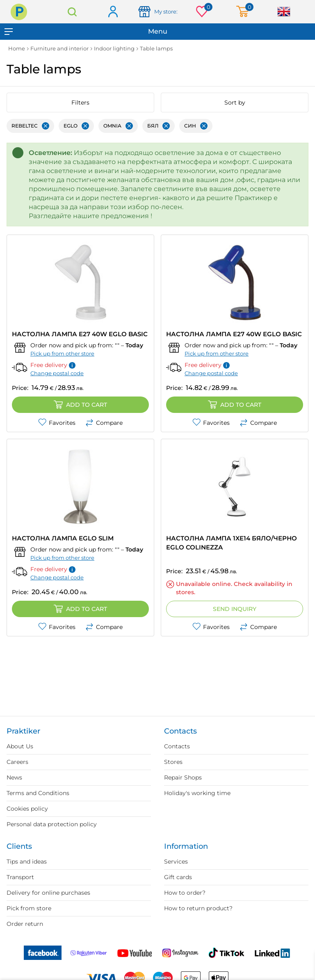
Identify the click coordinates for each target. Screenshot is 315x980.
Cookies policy (27, 809)
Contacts (177, 746)
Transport (20, 877)
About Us (20, 746)
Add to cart (80, 405)
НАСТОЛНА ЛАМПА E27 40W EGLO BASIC (80, 334)
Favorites (57, 423)
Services (176, 861)
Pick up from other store (62, 353)
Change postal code (57, 373)
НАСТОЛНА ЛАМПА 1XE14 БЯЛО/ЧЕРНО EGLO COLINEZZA (232, 543)
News (14, 777)
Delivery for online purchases (48, 893)
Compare (104, 423)
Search (72, 12)
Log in (113, 12)
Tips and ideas (27, 861)
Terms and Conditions (38, 793)
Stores (173, 762)
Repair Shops (183, 777)
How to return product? (198, 908)
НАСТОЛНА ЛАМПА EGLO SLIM (63, 538)
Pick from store (29, 908)
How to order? (185, 893)
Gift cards (178, 877)
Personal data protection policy (52, 824)
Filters (80, 103)
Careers (17, 762)
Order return (25, 924)
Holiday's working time (197, 793)
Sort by (235, 103)
